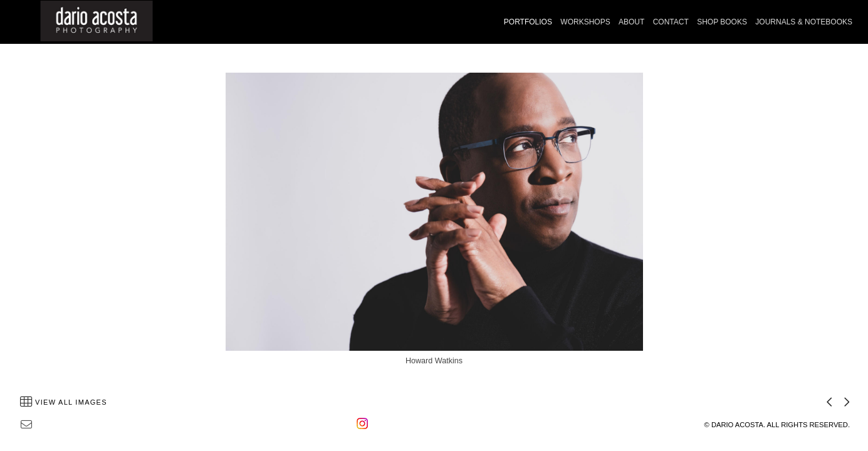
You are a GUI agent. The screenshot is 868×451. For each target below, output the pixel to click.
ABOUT (631, 22)
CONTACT (671, 22)
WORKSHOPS (585, 22)
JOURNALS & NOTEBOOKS (804, 22)
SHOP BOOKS (722, 22)
